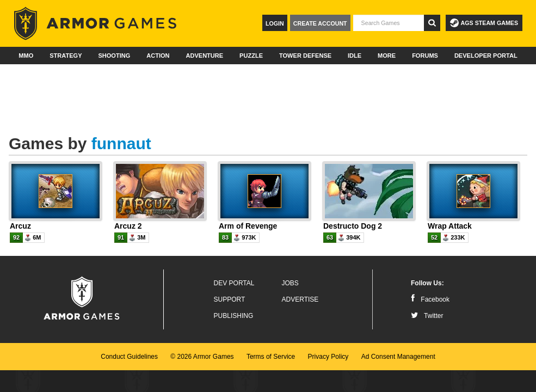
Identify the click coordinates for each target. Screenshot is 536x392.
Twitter (427, 316)
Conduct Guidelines (129, 357)
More (387, 56)
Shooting (114, 56)
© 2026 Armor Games (202, 357)
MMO (26, 56)
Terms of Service (271, 357)
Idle (355, 56)
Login (275, 23)
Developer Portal (486, 56)
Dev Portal (234, 283)
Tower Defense (305, 56)
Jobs (290, 283)
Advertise (300, 299)
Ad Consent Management (398, 357)
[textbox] (389, 23)
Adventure (204, 56)
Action (158, 56)
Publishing (234, 316)
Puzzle (251, 56)
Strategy (66, 56)
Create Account (320, 23)
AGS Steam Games (484, 23)
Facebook (430, 299)
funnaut (121, 143)
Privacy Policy (328, 357)
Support (230, 299)
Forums (425, 56)
